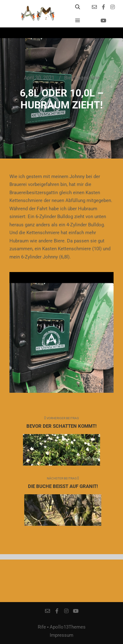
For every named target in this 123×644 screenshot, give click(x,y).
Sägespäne (87, 78)
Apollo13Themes (68, 627)
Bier (68, 78)
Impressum (61, 635)
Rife (42, 627)
